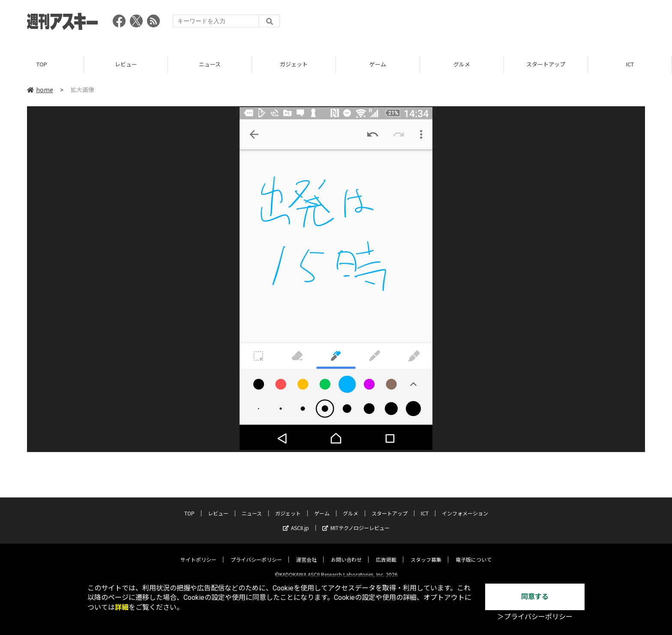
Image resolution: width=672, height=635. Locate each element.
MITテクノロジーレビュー (356, 521)
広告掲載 (386, 553)
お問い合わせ (346, 553)
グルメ (462, 64)
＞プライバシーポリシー (535, 617)
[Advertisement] (489, 24)
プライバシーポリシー (256, 553)
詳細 (122, 607)
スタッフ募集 (426, 553)
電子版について (474, 553)
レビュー (126, 64)
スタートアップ (546, 64)
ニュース (210, 64)
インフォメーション (465, 506)
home (40, 90)
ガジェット (294, 64)
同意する (535, 597)
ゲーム (378, 64)
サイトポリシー (198, 553)
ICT (630, 64)
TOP (42, 64)
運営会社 (306, 553)
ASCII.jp (296, 521)
